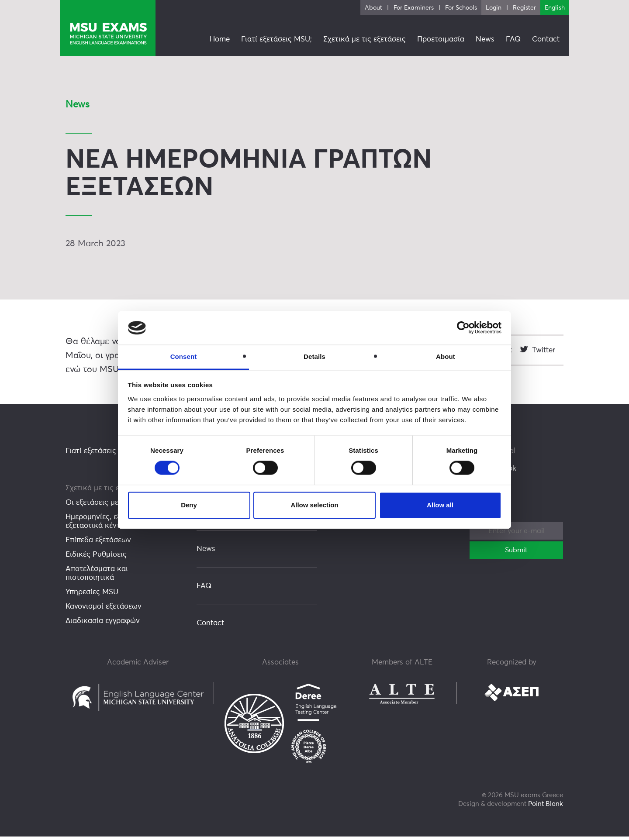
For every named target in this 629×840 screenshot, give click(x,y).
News (206, 553)
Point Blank (546, 807)
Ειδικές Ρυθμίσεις (96, 558)
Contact (210, 627)
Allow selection (314, 505)
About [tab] (446, 356)
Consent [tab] (184, 356)
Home (220, 40)
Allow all (440, 505)
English (555, 8)
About (373, 8)
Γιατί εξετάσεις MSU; (101, 455)
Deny (189, 505)
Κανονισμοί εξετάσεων (104, 610)
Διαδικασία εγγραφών (103, 625)
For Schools (461, 8)
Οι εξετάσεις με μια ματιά (109, 506)
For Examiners (414, 8)
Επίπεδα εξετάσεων (98, 544)
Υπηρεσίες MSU (92, 596)
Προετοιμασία (441, 40)
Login (494, 8)
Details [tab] (314, 356)
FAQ (204, 590)
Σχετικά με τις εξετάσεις (107, 492)
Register (524, 8)
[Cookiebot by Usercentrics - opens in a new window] (463, 328)
